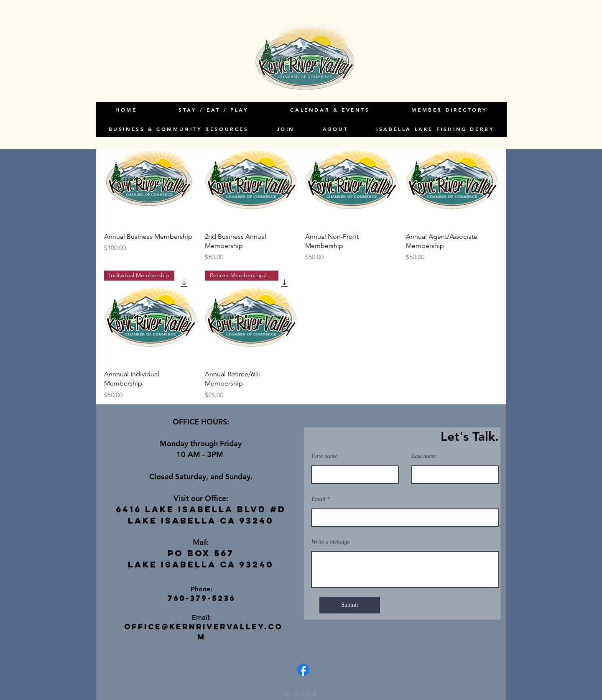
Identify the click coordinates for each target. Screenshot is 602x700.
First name (324, 456)
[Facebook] (303, 670)
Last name (424, 456)
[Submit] (350, 605)
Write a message (331, 542)
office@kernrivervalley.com (203, 631)
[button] (336, 129)
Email (318, 499)
